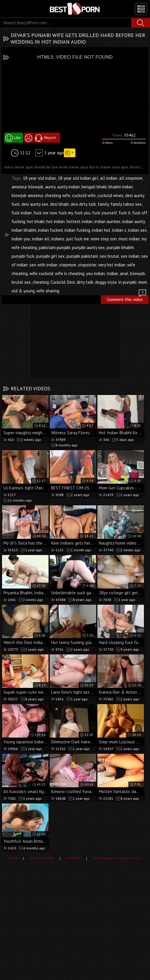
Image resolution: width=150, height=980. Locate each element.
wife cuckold (41, 273)
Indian (112, 273)
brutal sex (21, 282)
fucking (18, 221)
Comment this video (127, 299)
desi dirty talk (83, 204)
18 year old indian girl (78, 178)
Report (50, 138)
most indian (129, 239)
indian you (21, 239)
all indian (109, 178)
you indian (96, 273)
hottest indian (80, 221)
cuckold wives (110, 195)
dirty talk (85, 282)
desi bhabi (59, 204)
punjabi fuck (23, 256)
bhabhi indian (121, 187)
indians (58, 239)
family (103, 204)
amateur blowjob (27, 187)
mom (142, 282)
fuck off (140, 213)
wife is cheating (70, 273)
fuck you (83, 213)
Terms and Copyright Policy (117, 858)
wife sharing (48, 291)
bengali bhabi (94, 187)
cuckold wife (84, 195)
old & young (23, 291)
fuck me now (45, 213)
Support (73, 858)
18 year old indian (39, 178)
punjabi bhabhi (120, 247)
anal (124, 273)
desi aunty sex (35, 204)
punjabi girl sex (50, 256)
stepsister (87, 265)
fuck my (66, 213)
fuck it (125, 213)
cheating (41, 282)
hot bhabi (36, 221)
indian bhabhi (24, 230)
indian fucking (77, 230)
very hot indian (112, 265)
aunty (50, 187)
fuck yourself (105, 213)
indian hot (101, 230)
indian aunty (134, 221)
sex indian (130, 256)
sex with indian (43, 265)
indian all (41, 239)
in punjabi (127, 282)
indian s (119, 230)
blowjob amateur (27, 195)
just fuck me (77, 239)
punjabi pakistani (82, 256)
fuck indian (22, 213)
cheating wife (58, 195)
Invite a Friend (42, 858)
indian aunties (108, 221)
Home (13, 858)
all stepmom (131, 178)
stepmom (68, 265)
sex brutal (109, 256)
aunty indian (68, 187)
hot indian (55, 221)
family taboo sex (126, 204)
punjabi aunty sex (88, 247)
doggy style (106, 282)
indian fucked (50, 230)
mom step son (104, 239)
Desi (71, 282)
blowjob (138, 273)
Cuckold (58, 282)
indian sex (137, 230)
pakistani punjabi (54, 247)
